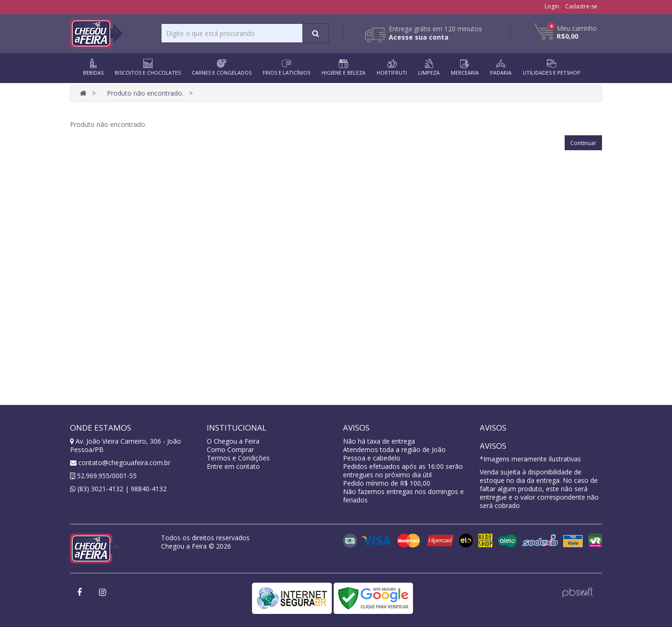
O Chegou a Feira (233, 441)
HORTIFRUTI (392, 67)
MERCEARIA (465, 67)
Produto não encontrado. (145, 93)
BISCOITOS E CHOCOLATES (148, 67)
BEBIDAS (93, 67)
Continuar (583, 143)
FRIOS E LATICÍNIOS (287, 67)
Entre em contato (233, 466)
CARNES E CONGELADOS (222, 67)
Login (552, 6)
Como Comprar (230, 449)
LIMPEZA (429, 67)
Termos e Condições (238, 458)
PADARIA (501, 67)
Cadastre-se (581, 6)
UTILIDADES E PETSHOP (552, 67)
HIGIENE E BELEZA (343, 67)
